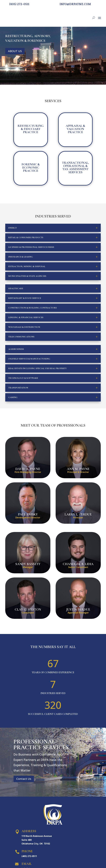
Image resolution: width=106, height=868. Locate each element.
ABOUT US (15, 51)
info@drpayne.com (75, 4)
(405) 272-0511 (19, 4)
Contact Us (24, 779)
